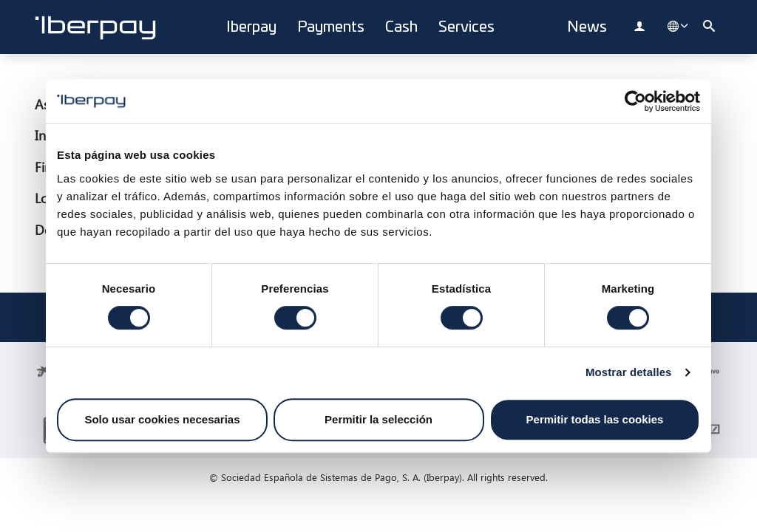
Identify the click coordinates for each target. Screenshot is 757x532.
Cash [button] (401, 27)
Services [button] (466, 27)
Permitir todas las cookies (595, 419)
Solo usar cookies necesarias (162, 419)
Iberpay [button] (251, 27)
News (587, 27)
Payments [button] (331, 27)
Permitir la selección (378, 419)
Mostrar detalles (629, 372)
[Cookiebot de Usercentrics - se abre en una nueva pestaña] (635, 101)
